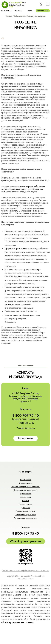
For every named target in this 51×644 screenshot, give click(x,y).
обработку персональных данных (17, 622)
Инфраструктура (26, 483)
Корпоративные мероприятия (26, 490)
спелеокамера (11, 276)
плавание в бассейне (22, 315)
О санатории (6, 11)
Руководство (26, 494)
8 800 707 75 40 (26, 415)
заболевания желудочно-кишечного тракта (23, 188)
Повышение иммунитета (36, 16)
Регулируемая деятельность (26, 518)
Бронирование (43, 11)
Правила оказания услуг (26, 511)
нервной (30, 189)
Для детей (26, 508)
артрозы (29, 186)
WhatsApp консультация (26, 541)
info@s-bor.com (28, 428)
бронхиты (5, 180)
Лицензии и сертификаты (26, 515)
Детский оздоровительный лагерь (26, 487)
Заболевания (19, 16)
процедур (36, 269)
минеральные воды (31, 248)
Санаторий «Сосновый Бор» (33, 576)
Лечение (18, 11)
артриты (21, 186)
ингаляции (23, 276)
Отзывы (26, 501)
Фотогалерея (26, 497)
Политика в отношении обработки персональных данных (26, 571)
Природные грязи (13, 248)
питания (8, 304)
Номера (30, 11)
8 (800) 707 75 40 (26, 533)
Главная (9, 16)
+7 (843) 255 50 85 (26, 423)
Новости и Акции (26, 504)
